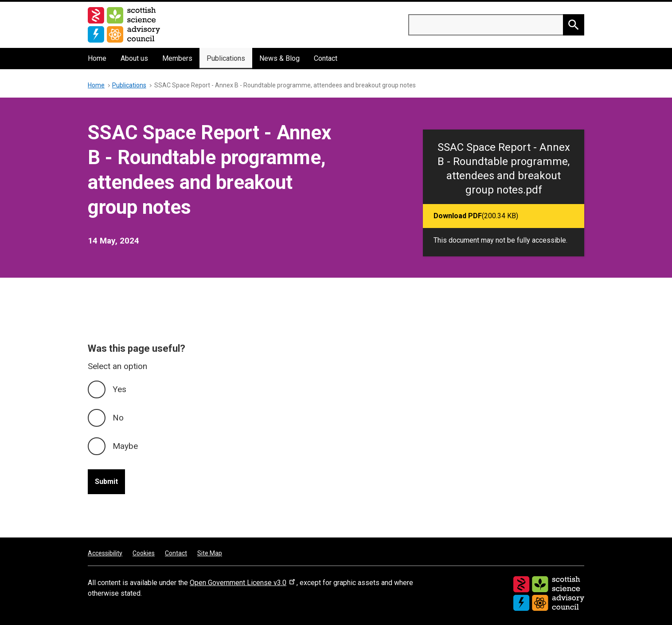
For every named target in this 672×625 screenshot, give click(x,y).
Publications (226, 58)
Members (177, 58)
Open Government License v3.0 (243, 583)
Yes (119, 389)
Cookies (144, 553)
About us (134, 58)
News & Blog (279, 58)
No (118, 418)
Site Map (210, 553)
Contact (326, 58)
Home (97, 58)
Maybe (125, 446)
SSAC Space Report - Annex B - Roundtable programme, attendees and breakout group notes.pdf (504, 169)
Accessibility (105, 553)
